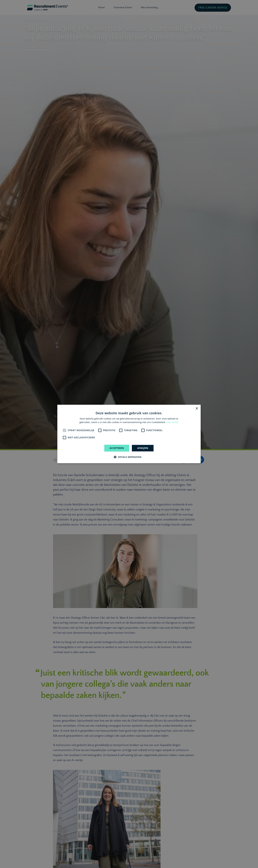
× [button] (197, 409)
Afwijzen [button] (143, 448)
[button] (129, 457)
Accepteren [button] (117, 448)
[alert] (129, 434)
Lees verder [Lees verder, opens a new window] (172, 422)
